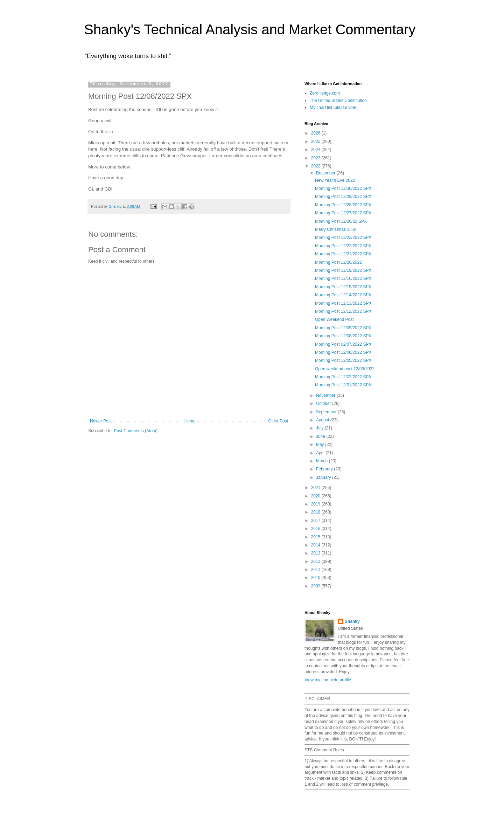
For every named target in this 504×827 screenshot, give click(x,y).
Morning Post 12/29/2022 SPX (343, 197)
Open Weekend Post (334, 319)
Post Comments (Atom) (136, 431)
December (326, 173)
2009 (316, 586)
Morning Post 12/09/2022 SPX (343, 328)
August (323, 420)
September (327, 412)
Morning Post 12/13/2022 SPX (343, 303)
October (324, 404)
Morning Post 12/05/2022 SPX (343, 360)
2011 (316, 570)
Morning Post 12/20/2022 (338, 262)
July (320, 428)
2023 (316, 158)
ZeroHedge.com (325, 93)
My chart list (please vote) (334, 108)
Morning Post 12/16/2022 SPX (343, 278)
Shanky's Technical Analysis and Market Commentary (250, 29)
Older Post (278, 421)
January (324, 477)
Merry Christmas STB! (336, 229)
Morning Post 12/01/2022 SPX (343, 385)
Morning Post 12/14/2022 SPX (343, 295)
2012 (316, 561)
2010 (316, 578)
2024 (316, 150)
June (321, 436)
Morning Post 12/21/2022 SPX (343, 254)
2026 (316, 133)
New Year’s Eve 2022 (335, 180)
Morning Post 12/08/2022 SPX (343, 336)
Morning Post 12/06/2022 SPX (343, 352)
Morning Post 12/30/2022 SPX (343, 188)
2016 (316, 529)
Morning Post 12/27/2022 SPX (343, 213)
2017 (316, 521)
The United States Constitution (338, 101)
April (321, 453)
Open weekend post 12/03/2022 (345, 369)
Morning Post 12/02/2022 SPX (343, 377)
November (326, 395)
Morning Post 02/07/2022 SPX (343, 344)
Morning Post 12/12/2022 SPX (343, 311)
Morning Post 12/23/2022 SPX (343, 237)
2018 (316, 512)
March (323, 461)
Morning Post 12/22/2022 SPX (343, 246)
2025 (316, 142)
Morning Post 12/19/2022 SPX (343, 270)
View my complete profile (328, 680)
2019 (316, 504)
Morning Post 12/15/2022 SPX (343, 287)
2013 (316, 553)
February (325, 469)
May (321, 444)
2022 (316, 166)
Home (190, 421)
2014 (316, 545)
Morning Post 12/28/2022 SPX (343, 205)
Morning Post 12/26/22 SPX (341, 221)
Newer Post (101, 421)
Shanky (352, 621)
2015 (316, 537)
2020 (316, 496)
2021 (316, 488)
